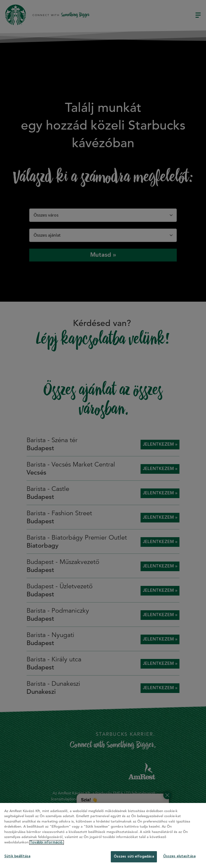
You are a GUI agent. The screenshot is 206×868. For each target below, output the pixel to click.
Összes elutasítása (179, 856)
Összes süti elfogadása (134, 857)
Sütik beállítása (17, 856)
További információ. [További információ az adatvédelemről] (47, 842)
